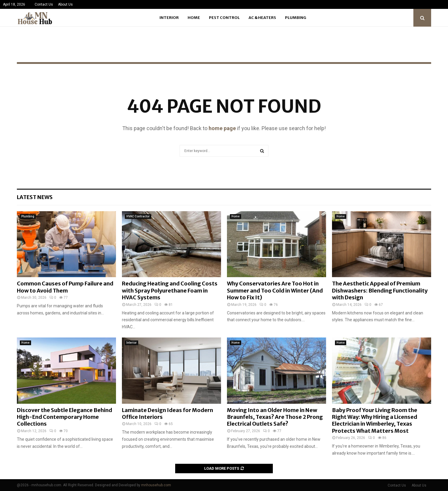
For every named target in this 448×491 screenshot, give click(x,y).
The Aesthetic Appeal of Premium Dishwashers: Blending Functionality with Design (380, 290)
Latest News (35, 197)
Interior (169, 18)
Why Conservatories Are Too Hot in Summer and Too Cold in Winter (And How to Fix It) (275, 290)
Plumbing (296, 18)
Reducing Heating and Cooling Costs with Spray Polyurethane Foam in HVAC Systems (170, 290)
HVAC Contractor (138, 216)
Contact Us (44, 4)
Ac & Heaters (262, 18)
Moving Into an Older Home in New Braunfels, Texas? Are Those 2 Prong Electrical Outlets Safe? (275, 417)
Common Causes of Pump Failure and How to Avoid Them (65, 287)
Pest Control (224, 18)
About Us (65, 4)
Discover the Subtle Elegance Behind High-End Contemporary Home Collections (65, 417)
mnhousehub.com (156, 485)
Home (194, 18)
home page (222, 128)
